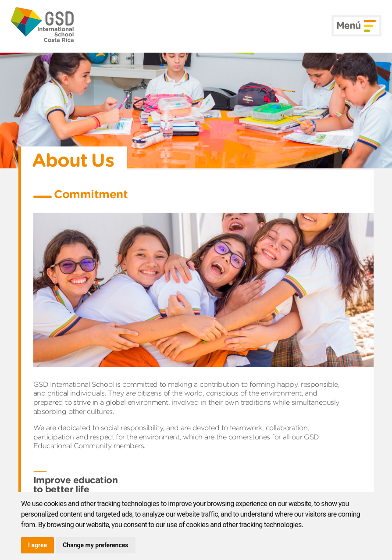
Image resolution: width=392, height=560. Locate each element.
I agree (37, 545)
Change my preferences (95, 545)
